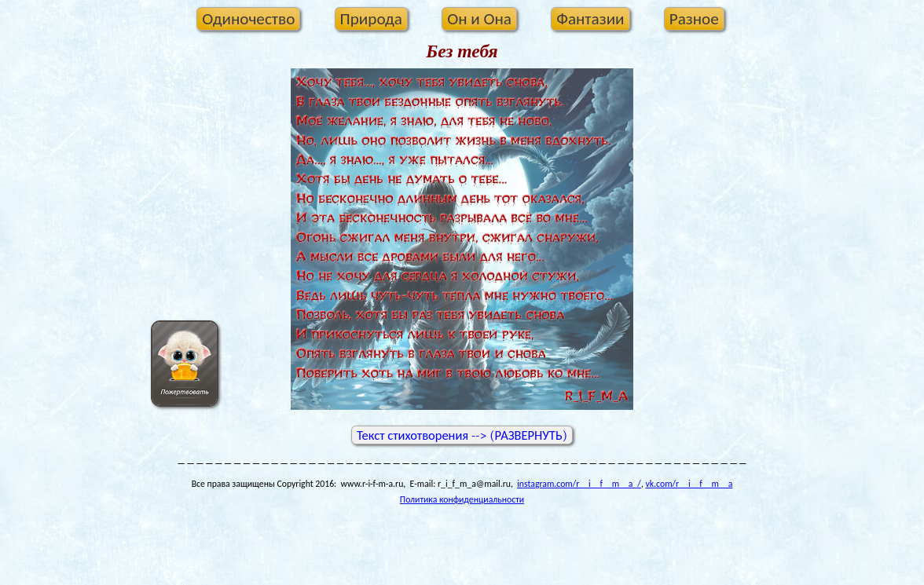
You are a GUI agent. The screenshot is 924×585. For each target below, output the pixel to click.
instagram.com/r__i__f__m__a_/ (579, 484)
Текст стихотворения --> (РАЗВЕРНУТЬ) (462, 435)
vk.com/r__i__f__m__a (689, 484)
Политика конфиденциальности (462, 499)
